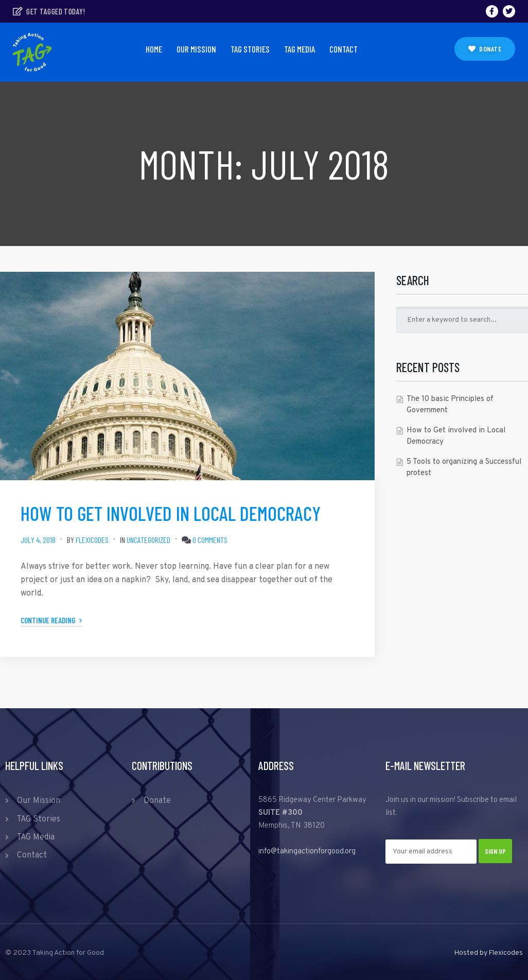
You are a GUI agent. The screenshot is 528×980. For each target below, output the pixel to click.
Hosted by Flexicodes (489, 953)
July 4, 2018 (38, 540)
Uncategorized (148, 540)
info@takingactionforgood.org (307, 852)
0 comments (210, 540)
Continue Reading (51, 620)
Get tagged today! (49, 11)
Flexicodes (92, 540)
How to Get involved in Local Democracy (171, 513)
